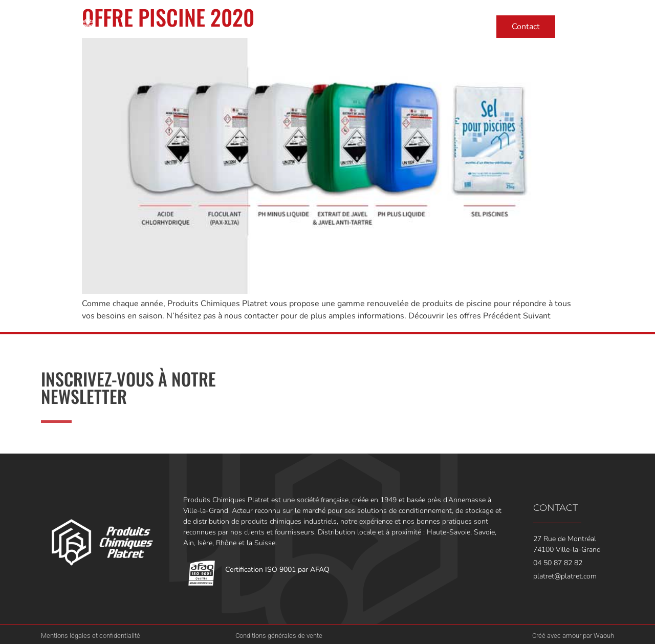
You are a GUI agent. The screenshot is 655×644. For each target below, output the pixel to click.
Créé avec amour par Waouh (573, 636)
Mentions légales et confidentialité (91, 636)
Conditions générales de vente (279, 636)
